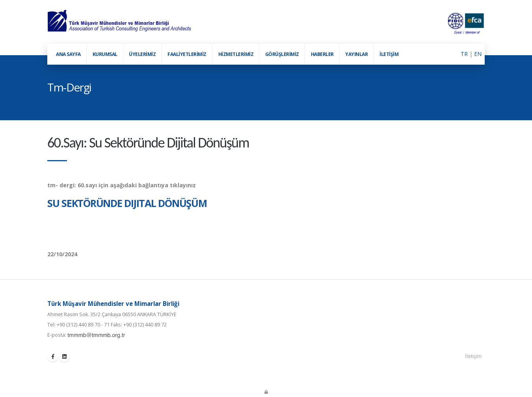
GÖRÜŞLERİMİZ (282, 54)
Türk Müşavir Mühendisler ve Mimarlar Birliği (113, 304)
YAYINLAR (356, 54)
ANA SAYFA (68, 54)
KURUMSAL (105, 54)
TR (464, 54)
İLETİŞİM (389, 54)
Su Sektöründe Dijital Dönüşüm (127, 203)
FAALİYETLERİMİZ (187, 54)
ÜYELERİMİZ (142, 54)
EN (478, 54)
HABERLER (322, 54)
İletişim (473, 356)
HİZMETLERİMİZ (236, 54)
